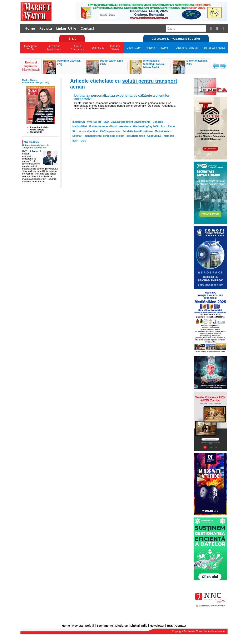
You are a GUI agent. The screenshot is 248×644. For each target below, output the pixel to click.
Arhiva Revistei (37, 130)
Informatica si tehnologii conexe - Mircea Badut (155, 64)
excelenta (125, 127)
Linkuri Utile (66, 28)
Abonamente (36, 132)
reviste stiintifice (88, 131)
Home (30, 28)
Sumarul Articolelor (39, 127)
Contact (87, 28)
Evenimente (105, 626)
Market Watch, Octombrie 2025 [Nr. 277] (36, 81)
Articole (150, 48)
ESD (106, 122)
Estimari (77, 136)
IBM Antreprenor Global (103, 127)
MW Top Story (32, 142)
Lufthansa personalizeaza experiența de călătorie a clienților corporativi (122, 97)
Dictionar (122, 626)
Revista (46, 28)
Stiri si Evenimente (215, 48)
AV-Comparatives (110, 131)
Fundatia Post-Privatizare (138, 131)
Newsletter (157, 626)
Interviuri (165, 48)
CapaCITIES (154, 136)
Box (163, 127)
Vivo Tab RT (94, 122)
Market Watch (163, 131)
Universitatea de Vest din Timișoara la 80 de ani (36, 146)
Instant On (79, 122)
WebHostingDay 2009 (146, 127)
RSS (170, 626)
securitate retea (136, 136)
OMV (83, 141)
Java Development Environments (131, 122)
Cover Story (134, 48)
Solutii (90, 626)
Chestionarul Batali (187, 48)
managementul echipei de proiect (104, 136)
